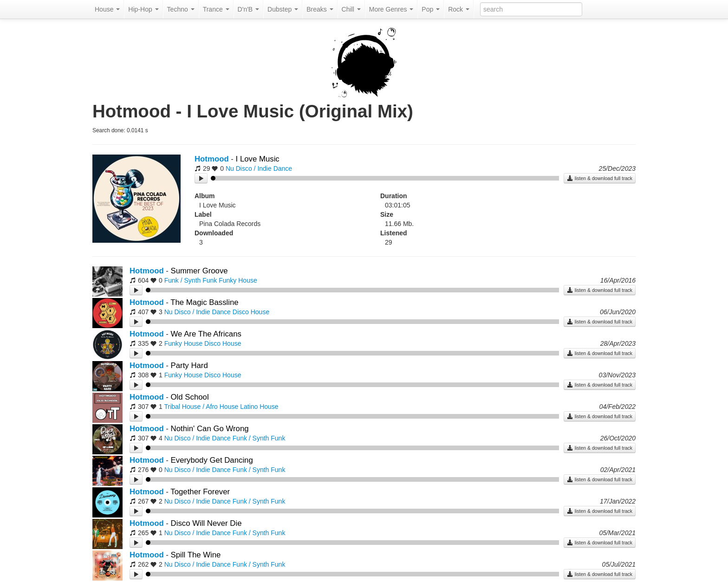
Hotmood (212, 159)
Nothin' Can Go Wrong (210, 429)
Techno (181, 9)
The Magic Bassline (204, 302)
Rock (459, 9)
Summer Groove (199, 271)
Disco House (251, 312)
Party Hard (189, 365)
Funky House (238, 280)
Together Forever (200, 492)
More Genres (391, 9)
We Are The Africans (206, 334)
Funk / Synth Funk (191, 280)
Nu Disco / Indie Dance (259, 168)
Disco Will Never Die (206, 523)
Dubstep (283, 9)
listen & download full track (600, 178)
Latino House (259, 407)
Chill (351, 9)
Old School (190, 397)
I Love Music (258, 159)
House (107, 9)
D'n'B (248, 9)
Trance (216, 9)
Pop (431, 9)
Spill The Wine (196, 555)
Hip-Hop (143, 9)
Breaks (320, 9)
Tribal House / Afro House (201, 407)
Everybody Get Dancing (212, 460)
